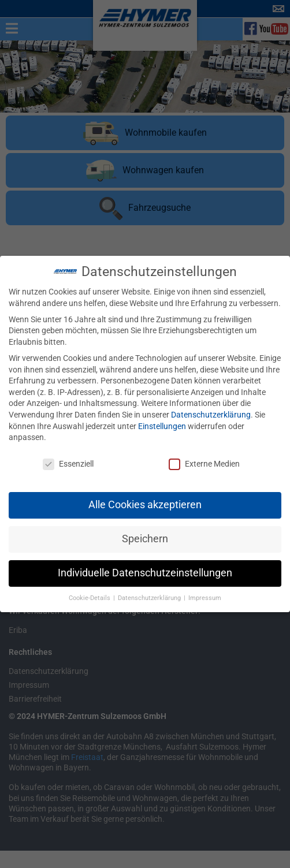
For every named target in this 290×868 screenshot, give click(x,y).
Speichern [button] (145, 534)
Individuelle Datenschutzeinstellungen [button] (145, 568)
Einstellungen (162, 421)
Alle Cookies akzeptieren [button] (145, 500)
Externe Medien (204, 459)
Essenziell (68, 459)
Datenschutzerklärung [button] (150, 593)
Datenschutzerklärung (211, 410)
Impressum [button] (205, 593)
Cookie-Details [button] (90, 593)
